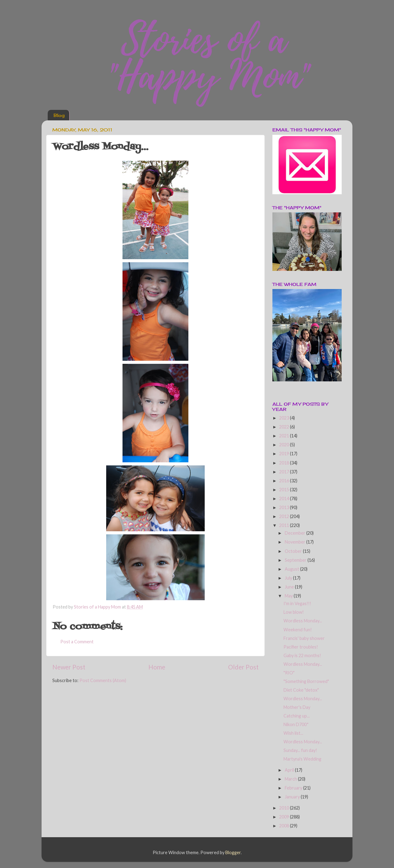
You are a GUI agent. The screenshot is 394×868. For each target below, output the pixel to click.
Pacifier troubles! (301, 647)
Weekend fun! (298, 630)
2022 (285, 427)
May (289, 596)
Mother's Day (297, 707)
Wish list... (293, 733)
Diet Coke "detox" (301, 690)
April (290, 770)
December (295, 533)
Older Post (243, 667)
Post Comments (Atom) (103, 680)
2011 (285, 525)
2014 (285, 498)
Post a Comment (77, 642)
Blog (59, 115)
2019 (285, 454)
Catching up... (297, 716)
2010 (285, 808)
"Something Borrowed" (306, 681)
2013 (285, 507)
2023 (285, 418)
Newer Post (69, 667)
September (296, 560)
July (289, 578)
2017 (285, 472)
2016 (285, 481)
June (290, 587)
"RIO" (289, 673)
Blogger (233, 852)
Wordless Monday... (303, 621)
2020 (285, 445)
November (295, 542)
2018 (285, 463)
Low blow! (294, 612)
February (294, 788)
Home (157, 667)
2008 (285, 826)
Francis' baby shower (304, 638)
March (291, 779)
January (293, 797)
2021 (285, 436)
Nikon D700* (296, 724)
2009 (285, 817)
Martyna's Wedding (302, 759)
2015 (285, 490)
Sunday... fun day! (300, 750)
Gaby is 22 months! (302, 655)
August (292, 569)
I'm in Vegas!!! (297, 603)
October (294, 551)
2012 (285, 516)
